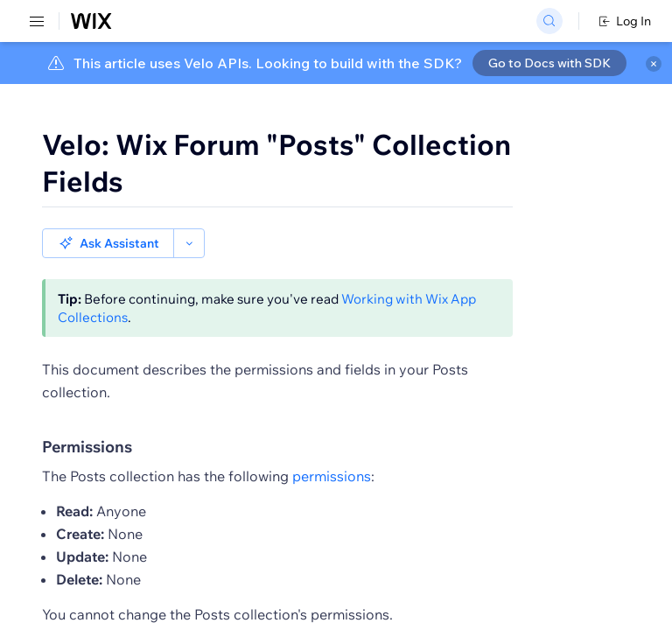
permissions (332, 446)
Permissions (87, 417)
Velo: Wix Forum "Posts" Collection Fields (276, 163)
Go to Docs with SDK (549, 63)
